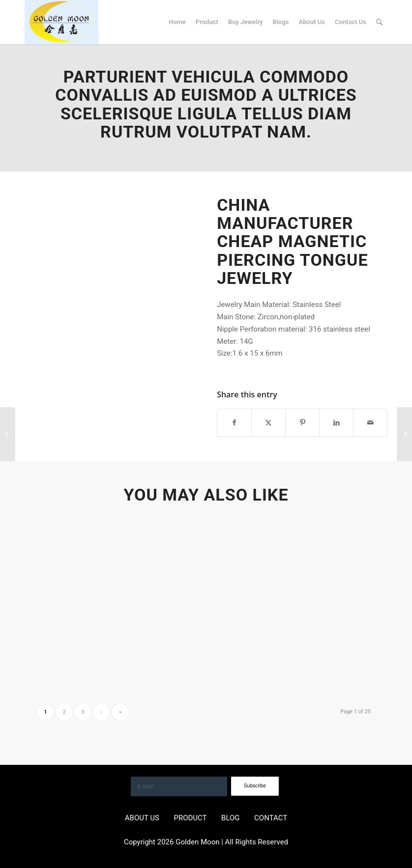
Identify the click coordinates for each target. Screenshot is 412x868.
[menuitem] (177, 22)
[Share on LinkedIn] (336, 423)
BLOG (231, 818)
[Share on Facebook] (234, 423)
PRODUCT (190, 818)
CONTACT (271, 818)
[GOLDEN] (61, 22)
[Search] (379, 22)
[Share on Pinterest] (302, 423)
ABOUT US (142, 818)
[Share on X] (268, 423)
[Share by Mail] (370, 423)
